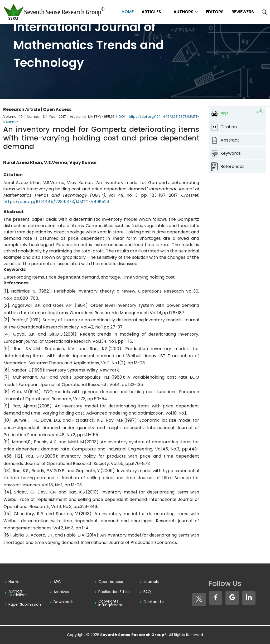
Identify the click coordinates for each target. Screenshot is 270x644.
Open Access (111, 582)
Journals (151, 582)
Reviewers (243, 12)
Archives (61, 592)
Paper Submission (25, 604)
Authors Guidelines (18, 593)
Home (128, 12)
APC (57, 582)
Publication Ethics (114, 592)
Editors (215, 12)
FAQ (147, 592)
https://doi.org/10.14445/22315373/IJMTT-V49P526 (56, 202)
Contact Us (154, 602)
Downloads (64, 602)
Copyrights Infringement (110, 603)
